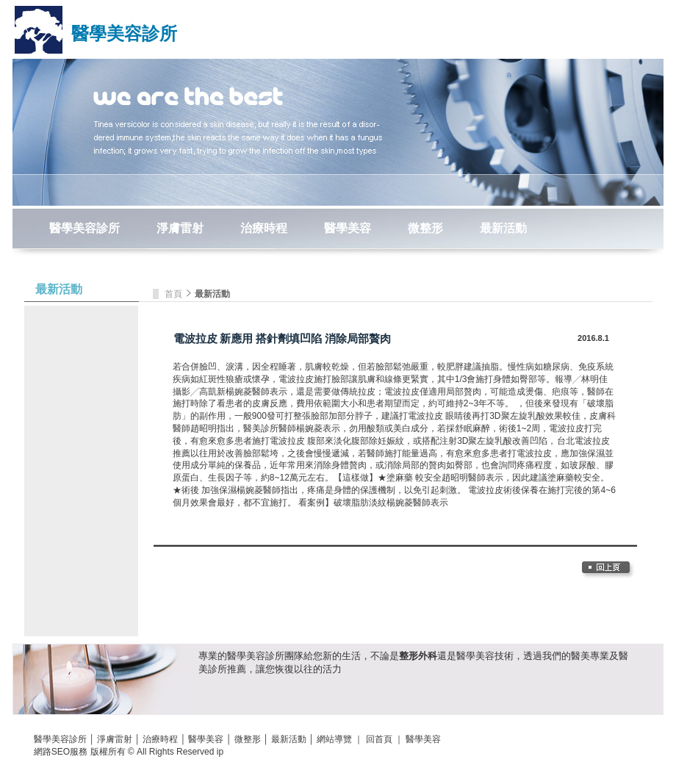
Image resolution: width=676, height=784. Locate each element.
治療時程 (264, 228)
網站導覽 (334, 739)
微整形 (425, 228)
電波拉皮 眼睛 (435, 416)
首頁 (175, 294)
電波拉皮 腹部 (297, 441)
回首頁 (379, 739)
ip (220, 752)
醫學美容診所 (124, 33)
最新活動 (503, 228)
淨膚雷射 (180, 228)
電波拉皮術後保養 (503, 490)
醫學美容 (348, 228)
